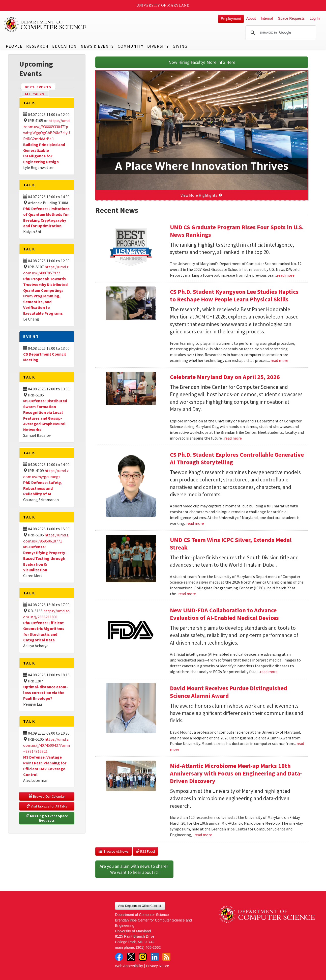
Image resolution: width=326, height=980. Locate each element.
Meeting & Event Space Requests (47, 818)
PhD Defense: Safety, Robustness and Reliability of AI (42, 488)
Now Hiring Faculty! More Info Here (202, 62)
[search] (280, 33)
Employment (231, 19)
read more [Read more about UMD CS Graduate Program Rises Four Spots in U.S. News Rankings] (286, 275)
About (251, 18)
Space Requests (291, 18)
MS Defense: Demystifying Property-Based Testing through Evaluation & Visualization (45, 558)
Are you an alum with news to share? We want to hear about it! (134, 869)
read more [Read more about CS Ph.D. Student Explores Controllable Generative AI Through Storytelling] (195, 523)
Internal (267, 18)
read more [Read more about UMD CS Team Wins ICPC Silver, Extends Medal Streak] (187, 594)
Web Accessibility (129, 966)
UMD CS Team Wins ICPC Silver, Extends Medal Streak (231, 544)
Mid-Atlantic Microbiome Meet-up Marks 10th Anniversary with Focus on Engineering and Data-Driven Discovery (236, 773)
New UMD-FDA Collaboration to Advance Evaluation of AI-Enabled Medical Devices (224, 614)
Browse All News (114, 851)
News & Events (97, 46)
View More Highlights (202, 195)
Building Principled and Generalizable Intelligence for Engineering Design (44, 153)
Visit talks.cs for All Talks (47, 806)
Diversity (158, 46)
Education (64, 46)
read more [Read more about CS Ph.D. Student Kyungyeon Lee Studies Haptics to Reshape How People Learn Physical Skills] (279, 360)
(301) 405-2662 (148, 947)
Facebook (119, 957)
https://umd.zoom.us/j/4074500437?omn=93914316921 (47, 745)
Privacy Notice (158, 966)
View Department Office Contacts (140, 906)
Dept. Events (40, 87)
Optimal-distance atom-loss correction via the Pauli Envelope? (46, 693)
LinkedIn (155, 957)
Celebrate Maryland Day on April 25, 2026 (225, 377)
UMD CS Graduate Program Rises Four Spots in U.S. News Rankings (237, 231)
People (14, 46)
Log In (315, 18)
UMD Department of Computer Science (45, 24)
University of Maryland (163, 5)
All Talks (35, 94)
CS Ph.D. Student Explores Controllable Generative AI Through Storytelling (237, 458)
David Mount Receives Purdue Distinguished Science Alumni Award (229, 692)
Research (37, 46)
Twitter (131, 957)
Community (130, 46)
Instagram (143, 957)
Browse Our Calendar (47, 796)
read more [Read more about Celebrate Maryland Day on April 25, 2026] (233, 438)
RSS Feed (145, 851)
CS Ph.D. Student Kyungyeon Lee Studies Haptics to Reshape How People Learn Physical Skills (234, 295)
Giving (180, 46)
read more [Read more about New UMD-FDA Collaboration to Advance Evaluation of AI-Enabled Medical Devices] (269, 672)
